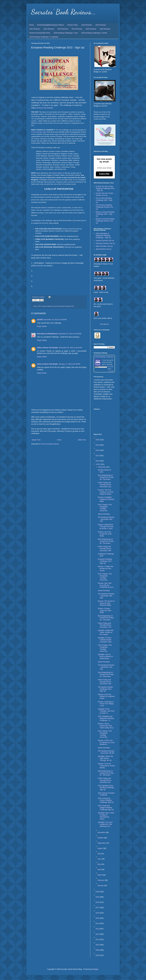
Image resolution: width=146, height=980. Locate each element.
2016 (98, 913)
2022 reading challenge (45, 306)
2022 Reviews (49, 29)
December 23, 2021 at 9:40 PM (55, 320)
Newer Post (36, 440)
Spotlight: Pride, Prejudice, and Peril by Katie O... (106, 711)
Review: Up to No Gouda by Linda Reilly (105, 534)
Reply (39, 326)
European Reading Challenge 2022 (63, 306)
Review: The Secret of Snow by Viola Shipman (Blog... (106, 603)
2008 (98, 955)
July (99, 854)
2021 (98, 464)
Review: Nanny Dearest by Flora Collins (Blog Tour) (106, 726)
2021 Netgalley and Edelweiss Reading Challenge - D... (106, 718)
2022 (98, 461)
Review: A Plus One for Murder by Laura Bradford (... (106, 742)
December (102, 467)
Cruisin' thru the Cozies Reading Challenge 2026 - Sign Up (105, 188)
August (100, 848)
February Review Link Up (105, 243)
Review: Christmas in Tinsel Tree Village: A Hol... (106, 704)
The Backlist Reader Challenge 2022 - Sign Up (105, 689)
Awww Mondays (104, 514)
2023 (98, 456)
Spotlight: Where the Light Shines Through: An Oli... (105, 758)
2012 (98, 934)
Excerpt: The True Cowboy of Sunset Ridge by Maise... (106, 492)
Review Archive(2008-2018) (40, 33)
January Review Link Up (105, 240)
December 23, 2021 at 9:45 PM (70, 334)
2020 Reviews (101, 25)
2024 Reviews (77, 29)
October (101, 838)
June (99, 859)
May (99, 864)
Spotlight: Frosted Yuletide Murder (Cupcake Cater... (105, 640)
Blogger (95, 969)
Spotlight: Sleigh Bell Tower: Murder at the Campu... (106, 632)
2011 (98, 939)
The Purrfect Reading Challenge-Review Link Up (104, 207)
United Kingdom (57, 173)
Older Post (82, 440)
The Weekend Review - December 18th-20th (106, 596)
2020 (98, 892)
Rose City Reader (46, 108)
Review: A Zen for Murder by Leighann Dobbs (106, 696)
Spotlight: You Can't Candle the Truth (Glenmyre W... (105, 824)
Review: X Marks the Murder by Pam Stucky (106, 568)
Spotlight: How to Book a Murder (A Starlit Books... (105, 656)
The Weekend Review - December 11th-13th (106, 667)
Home (32, 25)
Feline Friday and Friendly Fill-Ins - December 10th (105, 682)
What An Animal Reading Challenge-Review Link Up (105, 221)
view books (111, 371)
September (102, 843)
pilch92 (40, 320)
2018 (98, 902)
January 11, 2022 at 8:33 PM (69, 364)
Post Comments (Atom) (50, 444)
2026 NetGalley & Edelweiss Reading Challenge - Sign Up (103, 236)
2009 (98, 950)
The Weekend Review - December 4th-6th (106, 752)
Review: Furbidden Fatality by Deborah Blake (106, 499)
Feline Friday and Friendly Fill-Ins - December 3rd (105, 780)
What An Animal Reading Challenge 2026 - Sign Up (105, 214)
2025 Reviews (91, 29)
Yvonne (104, 360)
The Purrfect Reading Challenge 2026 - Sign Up (104, 200)
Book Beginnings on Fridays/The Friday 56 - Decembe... (106, 477)
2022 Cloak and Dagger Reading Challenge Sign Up (106, 808)
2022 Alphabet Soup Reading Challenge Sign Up (106, 788)
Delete (44, 326)
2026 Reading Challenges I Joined (94, 33)
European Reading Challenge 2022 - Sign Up (105, 561)
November (102, 832)
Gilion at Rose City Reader (48, 348)
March (100, 875)
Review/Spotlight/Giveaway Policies (51, 25)
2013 (98, 929)
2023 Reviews (63, 29)
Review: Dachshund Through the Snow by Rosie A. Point (106, 527)
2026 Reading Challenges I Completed (44, 37)
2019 (98, 897)
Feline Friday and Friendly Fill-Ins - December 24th (105, 548)
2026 (98, 440)
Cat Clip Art (104, 324)
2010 (98, 945)
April (99, 870)
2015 (98, 918)
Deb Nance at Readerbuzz (47, 334)
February (101, 880)
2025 (98, 445)
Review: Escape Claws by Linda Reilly (104, 610)
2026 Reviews (105, 29)
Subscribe (104, 174)
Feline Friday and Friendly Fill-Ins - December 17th (105, 625)
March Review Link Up (104, 246)
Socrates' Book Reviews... (64, 12)
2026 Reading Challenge (104, 357)
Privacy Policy (73, 25)
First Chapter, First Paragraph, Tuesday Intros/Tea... (105, 508)
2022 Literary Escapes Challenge (106, 794)
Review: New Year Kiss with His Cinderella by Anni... (106, 585)
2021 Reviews (35, 29)
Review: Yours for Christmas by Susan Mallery (106, 766)
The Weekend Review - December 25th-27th (106, 519)
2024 (98, 450)
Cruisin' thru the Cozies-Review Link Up (105, 194)
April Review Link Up (104, 249)
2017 (98, 908)
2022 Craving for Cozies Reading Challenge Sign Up (106, 800)
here (38, 266)
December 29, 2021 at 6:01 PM (70, 348)
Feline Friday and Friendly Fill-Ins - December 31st (105, 485)
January (101, 886)
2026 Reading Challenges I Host (66, 33)
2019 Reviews (87, 25)
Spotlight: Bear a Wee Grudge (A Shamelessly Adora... (106, 816)
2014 (98, 923)
